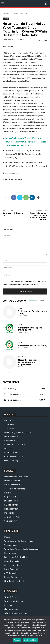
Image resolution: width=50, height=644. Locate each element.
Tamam (17, 640)
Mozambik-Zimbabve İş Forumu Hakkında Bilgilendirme (29, 362)
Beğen (43, 389)
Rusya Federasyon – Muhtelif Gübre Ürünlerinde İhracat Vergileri (38, 216)
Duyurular (15, 14)
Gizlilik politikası (31, 640)
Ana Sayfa (6, 14)
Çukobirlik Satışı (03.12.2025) (33, 346)
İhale (20, 308)
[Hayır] (47, 630)
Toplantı (22, 357)
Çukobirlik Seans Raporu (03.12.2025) (30, 329)
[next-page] (9, 373)
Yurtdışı (24, 14)
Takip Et (42, 394)
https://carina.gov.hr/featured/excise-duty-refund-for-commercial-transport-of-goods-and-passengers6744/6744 (26, 142)
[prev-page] (4, 373)
